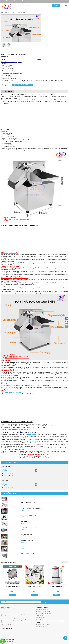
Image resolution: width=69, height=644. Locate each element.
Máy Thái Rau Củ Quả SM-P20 (57, 586)
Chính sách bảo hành (40, 617)
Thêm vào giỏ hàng (27, 85)
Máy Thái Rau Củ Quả (20, 12)
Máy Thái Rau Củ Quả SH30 (35, 586)
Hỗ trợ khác (38, 619)
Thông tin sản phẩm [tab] (8, 91)
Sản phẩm (6, 1)
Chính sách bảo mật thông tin (42, 609)
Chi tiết (12, 595)
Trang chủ (3, 12)
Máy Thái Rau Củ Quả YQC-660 (12, 586)
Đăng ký (21, 1)
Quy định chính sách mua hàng (43, 611)
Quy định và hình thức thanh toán (43, 624)
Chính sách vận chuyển (41, 626)
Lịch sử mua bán (39, 615)
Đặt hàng (16, 85)
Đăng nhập (13, 1)
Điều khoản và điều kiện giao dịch (43, 613)
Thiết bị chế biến (11, 12)
